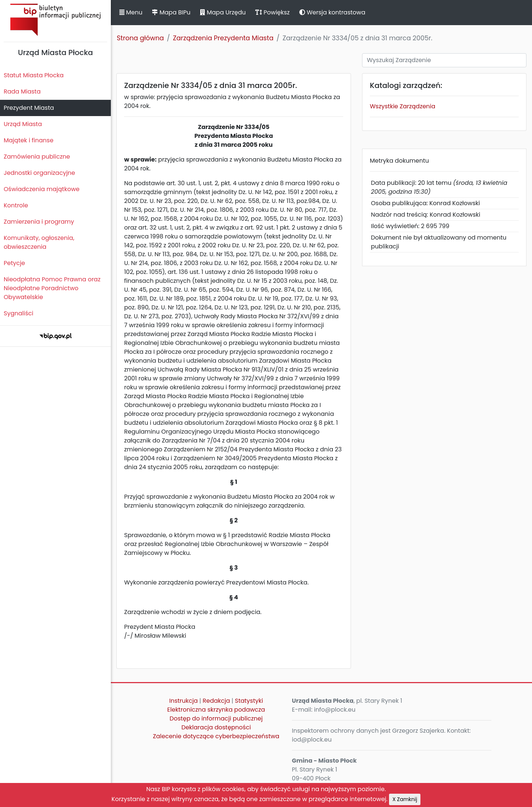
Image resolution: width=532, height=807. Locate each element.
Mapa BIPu (171, 12)
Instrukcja (183, 701)
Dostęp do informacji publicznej (216, 718)
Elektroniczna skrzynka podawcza (216, 710)
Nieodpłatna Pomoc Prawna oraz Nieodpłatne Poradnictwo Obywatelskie (52, 288)
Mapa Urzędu (223, 12)
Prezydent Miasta (29, 108)
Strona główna (140, 38)
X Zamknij (405, 799)
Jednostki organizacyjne (39, 173)
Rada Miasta (22, 91)
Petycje (14, 263)
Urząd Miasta (23, 124)
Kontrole (16, 205)
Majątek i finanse (29, 140)
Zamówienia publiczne (37, 157)
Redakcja (216, 701)
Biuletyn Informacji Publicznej (55, 20)
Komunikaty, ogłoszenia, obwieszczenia (39, 242)
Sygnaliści (18, 313)
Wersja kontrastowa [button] (332, 12)
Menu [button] (131, 12)
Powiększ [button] (272, 12)
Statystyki (249, 701)
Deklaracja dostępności (216, 727)
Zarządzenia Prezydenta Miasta (223, 38)
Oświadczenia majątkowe (42, 189)
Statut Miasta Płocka (34, 75)
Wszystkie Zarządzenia (403, 106)
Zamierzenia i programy (39, 222)
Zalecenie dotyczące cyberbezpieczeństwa (216, 736)
